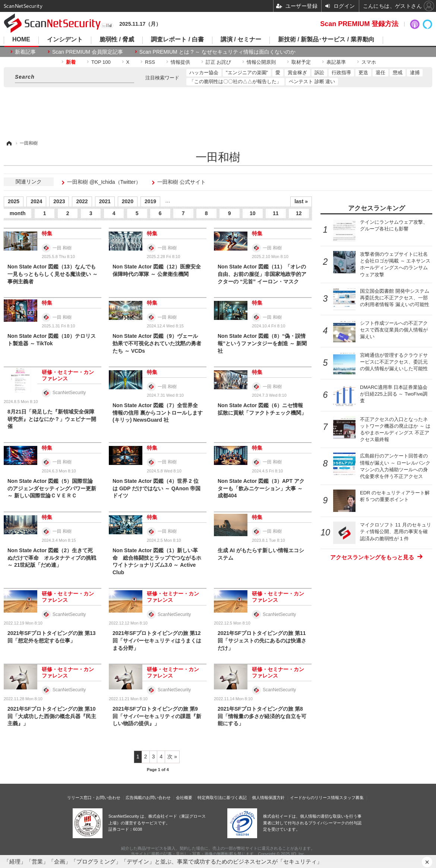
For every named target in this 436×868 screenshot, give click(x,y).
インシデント (65, 40)
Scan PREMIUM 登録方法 (359, 24)
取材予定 (301, 62)
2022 (82, 201)
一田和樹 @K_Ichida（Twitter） (104, 182)
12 (299, 213)
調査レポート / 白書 (177, 40)
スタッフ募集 (351, 798)
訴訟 (319, 73)
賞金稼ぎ (297, 73)
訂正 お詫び (219, 62)
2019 (150, 201)
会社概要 (184, 798)
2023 (59, 201)
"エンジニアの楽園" (247, 73)
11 (276, 213)
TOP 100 (101, 62)
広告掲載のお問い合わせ (148, 798)
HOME (21, 40)
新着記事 (25, 52)
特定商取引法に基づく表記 (222, 798)
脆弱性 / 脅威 (117, 40)
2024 (36, 201)
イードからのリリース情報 (315, 798)
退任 (380, 73)
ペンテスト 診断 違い (312, 81)
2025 (14, 201)
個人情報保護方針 (268, 798)
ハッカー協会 (204, 73)
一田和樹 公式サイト (181, 182)
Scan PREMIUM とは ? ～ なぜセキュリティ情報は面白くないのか (217, 52)
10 (253, 213)
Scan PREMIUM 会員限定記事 (88, 52)
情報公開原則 (261, 62)
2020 (128, 201)
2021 (105, 201)
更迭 (363, 73)
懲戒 (398, 73)
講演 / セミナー (241, 40)
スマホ (369, 62)
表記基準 (336, 62)
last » (301, 201)
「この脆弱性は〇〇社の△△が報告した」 (235, 81)
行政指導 (341, 73)
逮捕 (415, 73)
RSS (150, 62)
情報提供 (180, 62)
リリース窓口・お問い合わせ (94, 798)
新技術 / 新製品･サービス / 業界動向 (326, 40)
